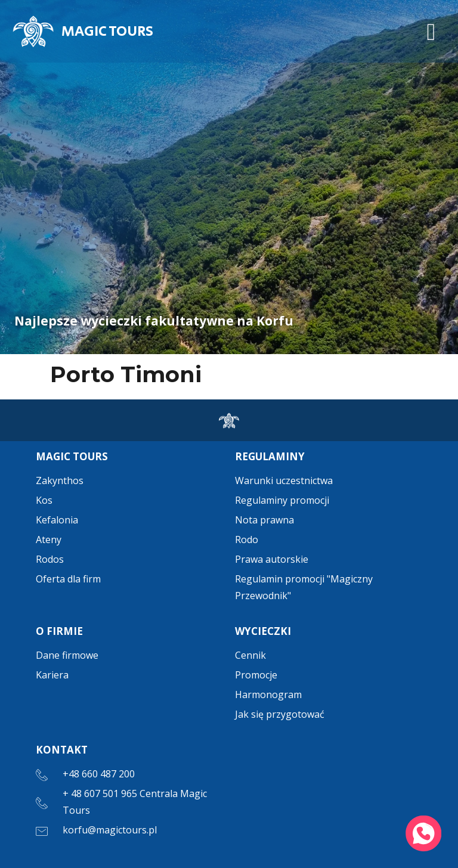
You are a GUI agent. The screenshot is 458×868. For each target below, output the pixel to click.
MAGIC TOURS (107, 31)
